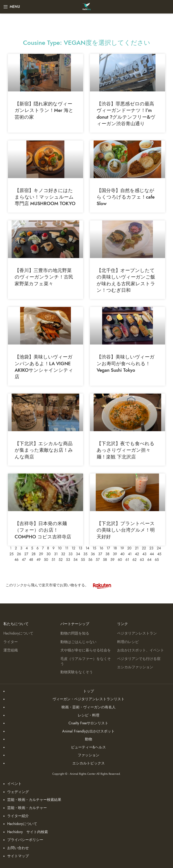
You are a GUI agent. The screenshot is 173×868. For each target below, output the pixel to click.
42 (137, 554)
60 (120, 560)
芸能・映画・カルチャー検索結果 (34, 800)
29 (41, 554)
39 (115, 554)
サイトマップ (18, 856)
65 (157, 560)
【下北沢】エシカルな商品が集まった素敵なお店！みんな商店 (44, 450)
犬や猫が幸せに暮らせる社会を (86, 650)
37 (100, 554)
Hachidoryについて (18, 633)
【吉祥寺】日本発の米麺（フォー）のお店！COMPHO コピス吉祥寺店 (43, 530)
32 (63, 554)
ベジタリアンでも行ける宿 (139, 659)
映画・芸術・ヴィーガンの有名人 (89, 707)
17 (108, 548)
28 (34, 554)
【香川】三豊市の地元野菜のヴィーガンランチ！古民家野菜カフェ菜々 (44, 277)
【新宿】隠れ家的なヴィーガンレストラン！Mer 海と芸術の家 (44, 110)
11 (67, 548)
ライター (11, 642)
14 (87, 548)
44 (152, 554)
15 (94, 548)
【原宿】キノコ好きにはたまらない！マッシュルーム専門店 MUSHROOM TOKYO (45, 197)
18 (115, 548)
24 (159, 548)
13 (80, 548)
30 (49, 554)
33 (71, 554)
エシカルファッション (135, 667)
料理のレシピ (128, 642)
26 (19, 554)
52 (61, 560)
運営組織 (11, 650)
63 (142, 560)
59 (112, 560)
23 (151, 548)
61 (127, 560)
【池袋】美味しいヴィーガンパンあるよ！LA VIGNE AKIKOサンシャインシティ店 (44, 367)
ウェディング (18, 792)
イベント (14, 784)
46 (16, 560)
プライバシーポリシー (25, 840)
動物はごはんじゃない (78, 642)
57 (98, 560)
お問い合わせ (18, 848)
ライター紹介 (18, 816)
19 (122, 548)
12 (73, 548)
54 (75, 560)
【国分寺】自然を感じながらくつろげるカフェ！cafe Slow (126, 197)
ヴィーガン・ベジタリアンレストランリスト (89, 699)
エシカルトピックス (89, 763)
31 (56, 554)
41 (130, 554)
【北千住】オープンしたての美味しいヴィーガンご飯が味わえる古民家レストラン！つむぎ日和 (126, 280)
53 (68, 560)
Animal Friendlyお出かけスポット (88, 731)
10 (60, 548)
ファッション (89, 755)
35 (85, 554)
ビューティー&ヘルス (88, 747)
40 (122, 554)
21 (137, 548)
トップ (89, 691)
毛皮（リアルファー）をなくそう (86, 661)
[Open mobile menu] (12, 7)
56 (90, 560)
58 (105, 560)
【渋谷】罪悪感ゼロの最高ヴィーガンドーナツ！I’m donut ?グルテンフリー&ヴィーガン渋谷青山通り (126, 114)
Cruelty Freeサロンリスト (88, 723)
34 (78, 554)
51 (53, 560)
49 (39, 560)
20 (129, 548)
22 (144, 548)
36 (93, 554)
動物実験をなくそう (77, 672)
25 (11, 554)
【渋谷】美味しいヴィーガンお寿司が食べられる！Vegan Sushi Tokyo (126, 363)
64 (149, 560)
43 (144, 554)
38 (107, 554)
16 (101, 548)
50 (46, 560)
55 (83, 560)
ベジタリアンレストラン (137, 633)
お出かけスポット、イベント (141, 650)
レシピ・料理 (89, 715)
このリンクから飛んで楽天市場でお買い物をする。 (61, 585)
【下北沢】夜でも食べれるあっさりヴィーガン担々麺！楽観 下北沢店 (126, 450)
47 (24, 560)
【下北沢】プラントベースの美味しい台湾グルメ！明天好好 (126, 530)
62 (134, 560)
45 (159, 554)
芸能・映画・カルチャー (27, 808)
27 (26, 554)
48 (31, 560)
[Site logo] (87, 7)
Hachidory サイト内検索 (28, 832)
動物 (89, 739)
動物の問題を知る (75, 633)
